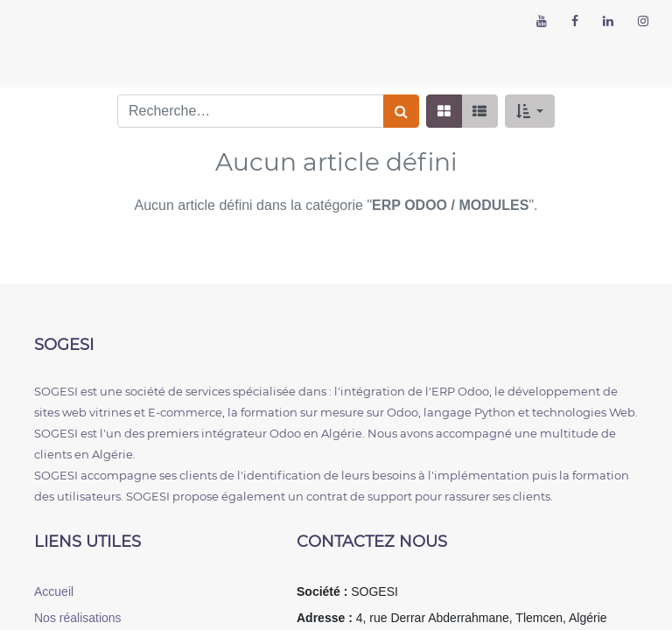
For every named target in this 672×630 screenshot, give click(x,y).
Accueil (54, 591)
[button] (530, 111)
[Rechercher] (401, 111)
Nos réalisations (78, 618)
